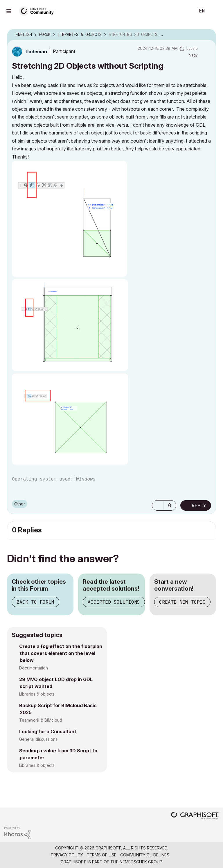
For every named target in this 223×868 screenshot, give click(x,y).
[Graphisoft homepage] (195, 816)
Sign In (214, 11)
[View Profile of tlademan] (36, 52)
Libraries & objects (37, 694)
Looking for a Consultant (48, 731)
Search (184, 11)
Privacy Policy (67, 855)
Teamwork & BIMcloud (41, 720)
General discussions (38, 739)
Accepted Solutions (114, 602)
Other (20, 504)
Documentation (34, 668)
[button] (69, 219)
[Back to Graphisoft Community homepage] (38, 11)
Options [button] (208, 35)
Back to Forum (35, 602)
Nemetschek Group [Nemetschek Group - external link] (141, 862)
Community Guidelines (145, 855)
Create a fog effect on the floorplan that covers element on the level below (61, 653)
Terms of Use (102, 855)
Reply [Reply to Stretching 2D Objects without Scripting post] (199, 505)
